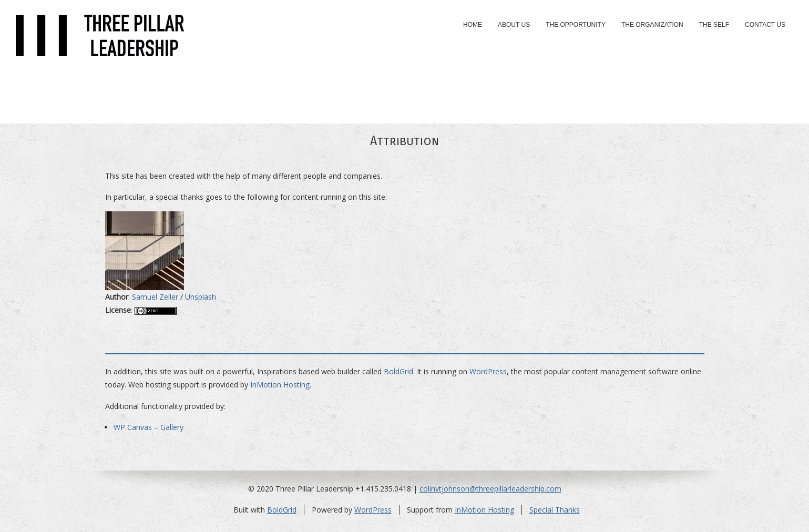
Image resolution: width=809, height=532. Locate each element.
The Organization (652, 25)
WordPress (488, 371)
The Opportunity (576, 25)
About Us (514, 25)
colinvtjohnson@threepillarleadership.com (490, 489)
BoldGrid (398, 371)
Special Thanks (555, 510)
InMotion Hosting (280, 385)
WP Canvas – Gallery (149, 427)
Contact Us (765, 25)
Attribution (404, 141)
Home (473, 25)
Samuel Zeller (155, 297)
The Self (714, 25)
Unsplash (201, 297)
